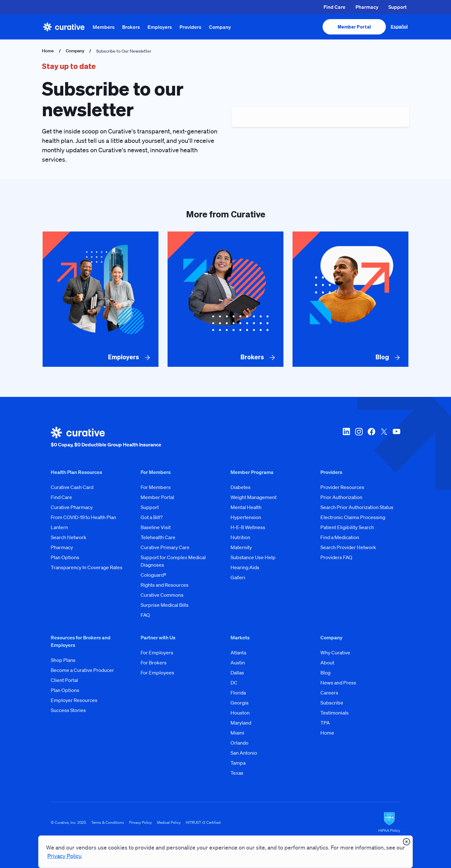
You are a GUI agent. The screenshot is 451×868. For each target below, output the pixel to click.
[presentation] (354, 27)
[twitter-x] (384, 438)
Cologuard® (153, 575)
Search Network (69, 537)
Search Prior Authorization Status (357, 507)
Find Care (334, 7)
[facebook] (371, 438)
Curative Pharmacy (72, 507)
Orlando (239, 743)
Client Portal (64, 680)
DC (234, 683)
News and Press (338, 683)
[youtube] (397, 438)
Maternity (241, 547)
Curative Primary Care (165, 547)
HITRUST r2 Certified (203, 822)
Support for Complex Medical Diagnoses (173, 561)
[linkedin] (346, 438)
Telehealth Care (158, 537)
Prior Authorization (341, 497)
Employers (160, 27)
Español (399, 27)
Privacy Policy (140, 822)
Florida (238, 693)
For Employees (157, 673)
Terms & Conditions (108, 822)
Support (397, 7)
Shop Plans (63, 660)
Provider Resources (342, 487)
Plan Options (65, 557)
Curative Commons (162, 595)
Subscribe (332, 703)
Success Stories (68, 710)
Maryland (241, 723)
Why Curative (335, 652)
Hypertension (246, 517)
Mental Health (246, 507)
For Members (156, 487)
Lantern (59, 527)
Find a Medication (340, 537)
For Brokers (154, 663)
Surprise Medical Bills (165, 605)
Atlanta (238, 652)
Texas (237, 773)
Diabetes (241, 487)
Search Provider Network (348, 547)
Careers (329, 693)
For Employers (157, 652)
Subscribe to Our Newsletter (124, 51)
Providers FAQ (336, 557)
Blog (325, 673)
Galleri (238, 577)
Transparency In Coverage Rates (87, 567)
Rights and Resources (165, 585)
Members (104, 27)
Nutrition (240, 537)
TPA (325, 723)
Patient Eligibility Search (347, 527)
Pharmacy (367, 7)
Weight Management (254, 497)
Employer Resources (74, 700)
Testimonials (334, 713)
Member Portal (157, 497)
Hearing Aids (245, 567)
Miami (237, 733)
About (327, 663)
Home (48, 51)
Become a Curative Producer (82, 670)
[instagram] (359, 438)
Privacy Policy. (65, 856)
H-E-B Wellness (248, 527)
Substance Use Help (253, 557)
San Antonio (244, 753)
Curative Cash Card (72, 487)
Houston (240, 713)
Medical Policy (169, 822)
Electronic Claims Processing (353, 517)
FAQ (145, 615)
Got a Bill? (152, 517)
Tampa (238, 763)
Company (220, 27)
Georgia (239, 703)
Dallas (237, 673)
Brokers (131, 27)
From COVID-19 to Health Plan (83, 517)
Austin (238, 663)
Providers (190, 27)
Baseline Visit (156, 527)
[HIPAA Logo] (389, 823)
